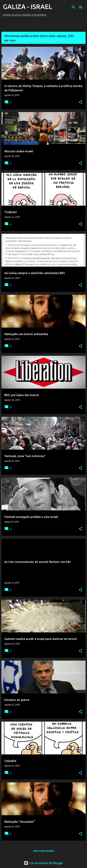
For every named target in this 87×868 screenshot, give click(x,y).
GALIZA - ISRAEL (28, 7)
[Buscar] (73, 7)
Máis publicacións (44, 851)
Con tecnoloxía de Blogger (43, 863)
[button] (81, 102)
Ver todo (10, 41)
